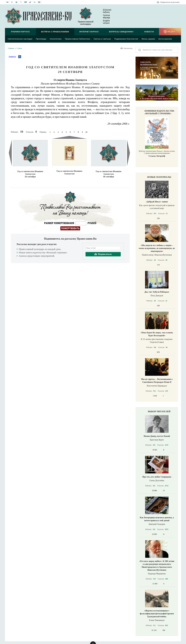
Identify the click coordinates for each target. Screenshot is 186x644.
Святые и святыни (102, 39)
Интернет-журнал (89, 32)
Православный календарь (86, 16)
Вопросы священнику (121, 32)
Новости (149, 32)
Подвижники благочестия (126, 39)
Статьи (19, 48)
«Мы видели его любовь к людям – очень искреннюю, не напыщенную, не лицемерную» (157, 248)
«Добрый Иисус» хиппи (157, 202)
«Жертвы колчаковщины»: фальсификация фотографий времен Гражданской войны (157, 614)
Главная (11, 48)
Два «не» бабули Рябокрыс (157, 292)
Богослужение (165, 39)
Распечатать (128, 48)
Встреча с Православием (55, 32)
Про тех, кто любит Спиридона (157, 477)
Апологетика (56, 39)
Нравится (12, 57)
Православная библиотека (77, 39)
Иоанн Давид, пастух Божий (157, 436)
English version (104, 22)
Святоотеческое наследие (20, 39)
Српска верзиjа (104, 16)
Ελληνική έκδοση (105, 11)
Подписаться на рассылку (170, 2)
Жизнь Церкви (148, 39)
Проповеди (41, 39)
